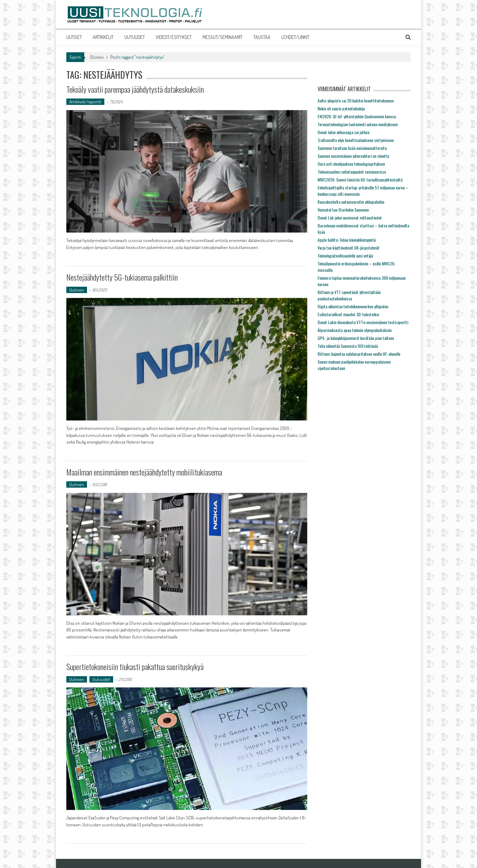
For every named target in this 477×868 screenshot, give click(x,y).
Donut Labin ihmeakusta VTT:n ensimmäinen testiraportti (363, 322)
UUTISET (74, 37)
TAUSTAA (262, 37)
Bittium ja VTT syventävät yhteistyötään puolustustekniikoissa (349, 295)
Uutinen (77, 290)
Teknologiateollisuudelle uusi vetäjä (345, 256)
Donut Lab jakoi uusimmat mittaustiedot (350, 218)
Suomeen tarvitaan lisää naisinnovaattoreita (352, 148)
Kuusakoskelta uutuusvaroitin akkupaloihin (351, 202)
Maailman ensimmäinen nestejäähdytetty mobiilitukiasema (144, 472)
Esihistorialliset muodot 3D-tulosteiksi (348, 314)
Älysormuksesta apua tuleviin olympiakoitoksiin (355, 330)
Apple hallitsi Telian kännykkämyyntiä (347, 240)
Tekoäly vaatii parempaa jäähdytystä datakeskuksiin (135, 89)
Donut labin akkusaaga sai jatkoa (343, 132)
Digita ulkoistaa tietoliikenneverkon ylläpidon (353, 306)
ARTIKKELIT (103, 37)
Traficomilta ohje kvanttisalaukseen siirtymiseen (356, 140)
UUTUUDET (135, 37)
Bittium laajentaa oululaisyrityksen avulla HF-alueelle (359, 354)
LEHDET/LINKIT (295, 37)
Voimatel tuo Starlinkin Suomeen (343, 210)
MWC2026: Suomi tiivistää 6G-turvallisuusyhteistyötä (360, 180)
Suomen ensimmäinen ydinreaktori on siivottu (353, 156)
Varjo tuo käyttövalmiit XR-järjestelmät (348, 248)
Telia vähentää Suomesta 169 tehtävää (348, 346)
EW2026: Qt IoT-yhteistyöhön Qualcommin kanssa (357, 116)
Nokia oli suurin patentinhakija (341, 108)
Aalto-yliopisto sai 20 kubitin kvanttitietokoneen (356, 100)
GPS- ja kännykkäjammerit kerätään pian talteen (356, 338)
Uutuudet (101, 679)
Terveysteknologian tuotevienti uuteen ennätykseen (358, 124)
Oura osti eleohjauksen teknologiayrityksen (351, 164)
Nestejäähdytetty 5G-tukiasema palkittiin (122, 277)
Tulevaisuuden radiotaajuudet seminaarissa (352, 172)
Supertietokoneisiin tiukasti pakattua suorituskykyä (135, 667)
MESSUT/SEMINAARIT (223, 37)
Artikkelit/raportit (85, 102)
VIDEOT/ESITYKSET (174, 37)
